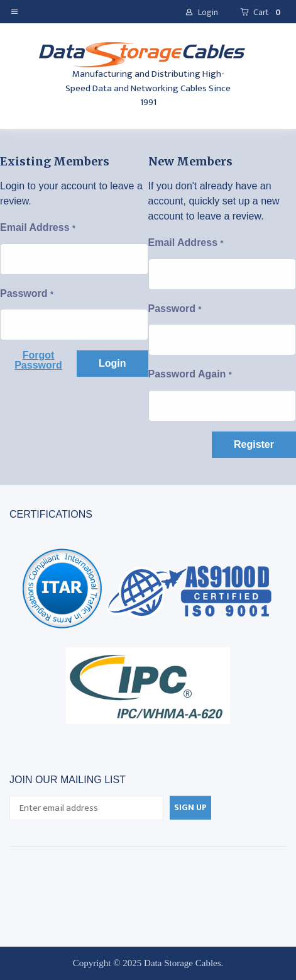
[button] (17, 11)
